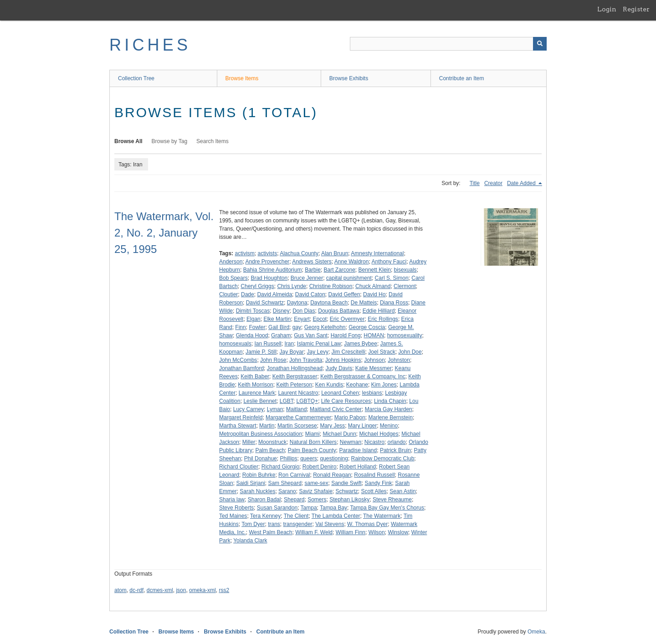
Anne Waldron (352, 262)
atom (120, 590)
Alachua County (299, 253)
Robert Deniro (320, 467)
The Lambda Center (336, 516)
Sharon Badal (264, 500)
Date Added (522, 183)
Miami (313, 434)
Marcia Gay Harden (389, 409)
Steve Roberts (236, 508)
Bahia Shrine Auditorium (273, 270)
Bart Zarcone (339, 270)
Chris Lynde (292, 286)
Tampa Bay (333, 508)
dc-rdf (136, 590)
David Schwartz (265, 303)
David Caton (310, 294)
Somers (317, 500)
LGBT (287, 401)
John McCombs (238, 360)
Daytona (297, 303)
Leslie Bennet (260, 401)
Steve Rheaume (392, 500)
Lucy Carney (249, 409)
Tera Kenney (265, 516)
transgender (298, 524)
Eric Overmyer (347, 319)
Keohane (357, 385)
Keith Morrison (255, 385)
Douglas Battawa (339, 311)
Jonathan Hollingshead (295, 368)
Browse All (128, 141)
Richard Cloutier (239, 467)
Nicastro (374, 442)
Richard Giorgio (280, 467)
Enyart (302, 319)
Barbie (313, 270)
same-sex (316, 483)
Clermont (405, 286)
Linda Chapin (390, 401)
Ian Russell (268, 344)
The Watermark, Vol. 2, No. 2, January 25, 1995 (164, 233)
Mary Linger (362, 426)
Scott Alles (374, 491)
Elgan (254, 319)
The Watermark (382, 516)
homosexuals (235, 344)
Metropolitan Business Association (261, 434)
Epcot (320, 319)
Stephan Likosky (349, 500)
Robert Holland (358, 467)
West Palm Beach (270, 532)
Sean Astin (402, 491)
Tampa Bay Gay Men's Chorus (387, 508)
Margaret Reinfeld (241, 417)
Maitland (296, 409)
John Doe (410, 352)
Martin (267, 426)
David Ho (374, 294)
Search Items (213, 141)
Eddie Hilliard (379, 311)
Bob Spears (233, 278)
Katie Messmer (374, 368)
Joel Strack (382, 352)
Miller (249, 442)
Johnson (374, 360)
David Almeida (274, 294)
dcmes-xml (160, 590)
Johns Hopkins (343, 360)
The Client (296, 516)
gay (297, 327)
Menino (389, 426)
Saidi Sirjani (250, 483)
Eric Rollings (383, 319)
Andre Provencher (267, 262)
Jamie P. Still (261, 352)
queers (309, 459)
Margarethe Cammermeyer (298, 417)
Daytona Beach (329, 303)
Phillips (288, 459)
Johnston (399, 360)
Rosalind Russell (374, 475)
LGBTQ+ (307, 401)
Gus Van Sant (311, 335)
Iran (289, 344)
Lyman (275, 409)
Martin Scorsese (297, 426)
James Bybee (361, 344)
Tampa (309, 508)
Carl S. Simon (392, 278)
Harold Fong (346, 335)
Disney (281, 311)
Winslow (398, 532)
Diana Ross (394, 303)
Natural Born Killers (313, 442)
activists (267, 253)
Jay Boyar (292, 352)
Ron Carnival (294, 475)
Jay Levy (318, 352)
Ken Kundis (329, 385)
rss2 (224, 590)
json (181, 590)
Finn (240, 327)
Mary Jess (332, 426)
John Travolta (306, 360)
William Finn (351, 532)
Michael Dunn (339, 434)
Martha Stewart (238, 426)
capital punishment (349, 278)
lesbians (372, 393)
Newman (351, 442)
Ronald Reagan (332, 475)
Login (607, 9)
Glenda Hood (252, 335)
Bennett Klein (375, 270)
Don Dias (304, 311)
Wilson (377, 532)
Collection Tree (136, 78)
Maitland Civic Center (336, 409)
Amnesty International (377, 253)
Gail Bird (279, 327)
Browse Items (242, 78)
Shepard (294, 500)
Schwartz (347, 491)
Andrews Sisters (312, 262)
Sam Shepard (284, 483)
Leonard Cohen (340, 393)
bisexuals (405, 270)
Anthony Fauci (389, 262)
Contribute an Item (462, 78)
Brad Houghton (269, 278)
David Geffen (344, 294)
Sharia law (232, 500)
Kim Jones (384, 385)
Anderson (231, 262)
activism (244, 253)
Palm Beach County (312, 450)
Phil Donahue (261, 459)
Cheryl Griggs (257, 286)
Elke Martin (277, 319)
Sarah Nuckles (257, 491)
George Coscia (367, 327)
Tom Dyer (253, 524)
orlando (397, 442)
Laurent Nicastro (298, 393)
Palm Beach (270, 450)
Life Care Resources (346, 401)
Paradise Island (358, 450)
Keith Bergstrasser (295, 376)
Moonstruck (272, 442)
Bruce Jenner (307, 278)
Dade (248, 294)
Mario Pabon (350, 417)
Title (475, 183)
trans (274, 524)
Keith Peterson (294, 385)
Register (636, 9)
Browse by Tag (170, 141)
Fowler (257, 327)
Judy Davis (339, 368)
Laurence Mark (257, 393)
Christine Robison (331, 286)
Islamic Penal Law (319, 344)
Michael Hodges (379, 434)
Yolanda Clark (250, 541)
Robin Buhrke (259, 475)
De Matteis (364, 303)
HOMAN (374, 335)
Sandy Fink (379, 483)
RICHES (150, 45)
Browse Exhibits (349, 78)
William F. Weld (314, 532)
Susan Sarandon (277, 508)
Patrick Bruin (395, 450)
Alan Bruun (335, 253)
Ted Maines (233, 516)
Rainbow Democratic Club (383, 459)
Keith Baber (255, 376)
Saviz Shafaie (315, 491)
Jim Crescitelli (348, 352)
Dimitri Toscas (253, 311)
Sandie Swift (346, 483)
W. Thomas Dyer (367, 524)
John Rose (273, 360)
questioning (334, 459)
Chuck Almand (373, 286)
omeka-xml (202, 590)
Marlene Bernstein (391, 417)
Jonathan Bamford (241, 368)
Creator (493, 183)
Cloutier (228, 294)
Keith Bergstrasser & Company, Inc (363, 376)
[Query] (448, 44)
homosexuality (405, 335)
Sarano (287, 491)
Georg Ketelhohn (325, 327)
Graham (281, 335)
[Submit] (540, 44)
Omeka (536, 632)
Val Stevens (330, 524)
